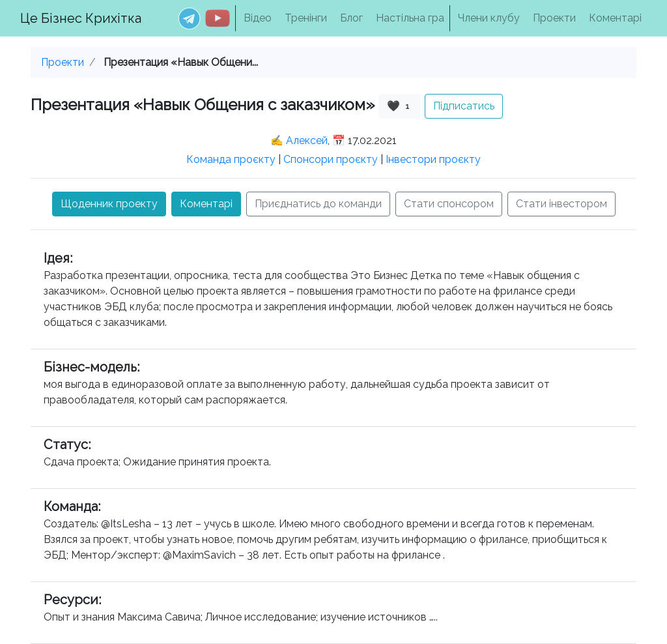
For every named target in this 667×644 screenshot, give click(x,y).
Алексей (307, 140)
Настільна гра (410, 18)
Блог (351, 18)
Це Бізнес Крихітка (81, 18)
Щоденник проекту (109, 204)
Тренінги (306, 18)
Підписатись (464, 106)
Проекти (554, 18)
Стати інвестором (561, 204)
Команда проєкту (231, 159)
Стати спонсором (449, 204)
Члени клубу (489, 18)
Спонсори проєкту (331, 159)
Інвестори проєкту (433, 159)
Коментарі (615, 18)
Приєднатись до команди (318, 204)
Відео (258, 18)
